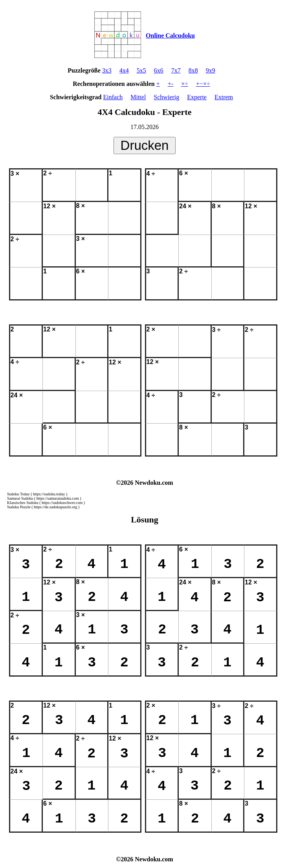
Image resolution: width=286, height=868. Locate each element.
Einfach (113, 97)
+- (170, 84)
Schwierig (166, 97)
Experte (197, 97)
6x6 (159, 70)
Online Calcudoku (170, 35)
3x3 (107, 70)
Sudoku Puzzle (19, 507)
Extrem (224, 97)
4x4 (124, 70)
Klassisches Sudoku (23, 503)
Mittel (138, 97)
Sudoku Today (18, 494)
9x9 (211, 70)
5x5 (141, 70)
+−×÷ (203, 84)
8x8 (193, 70)
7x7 (176, 70)
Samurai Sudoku (20, 498)
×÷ (185, 84)
